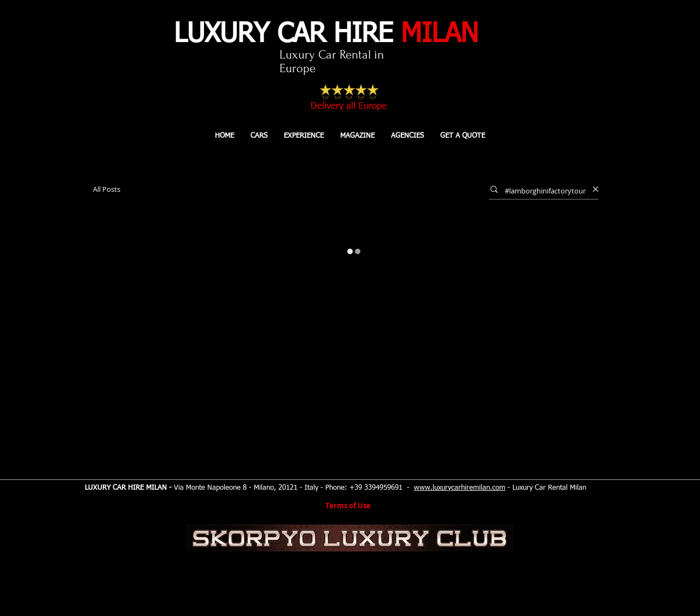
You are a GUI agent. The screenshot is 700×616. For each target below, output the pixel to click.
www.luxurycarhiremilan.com (460, 488)
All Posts (107, 189)
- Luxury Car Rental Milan (546, 488)
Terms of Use (348, 506)
